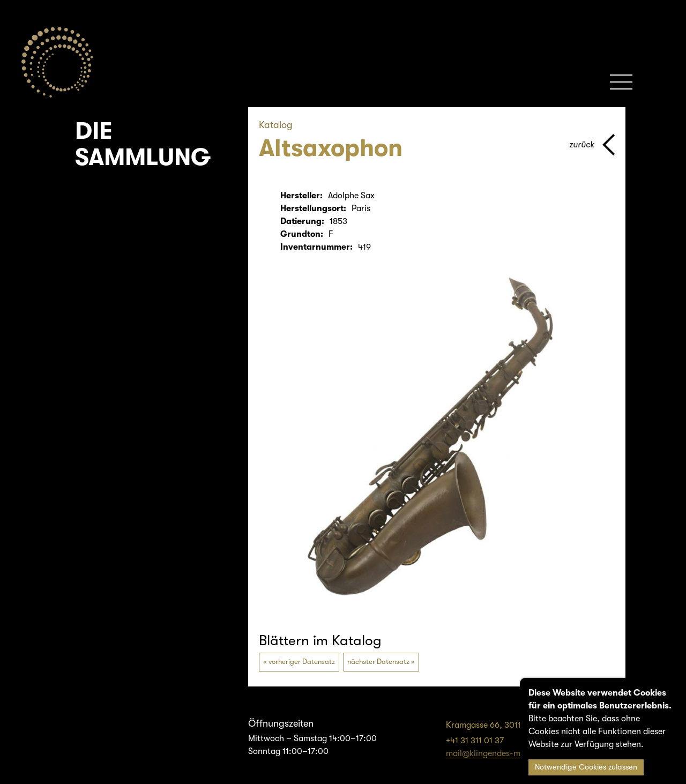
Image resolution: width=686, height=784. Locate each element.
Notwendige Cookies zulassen (586, 767)
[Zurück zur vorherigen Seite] (592, 145)
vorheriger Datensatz (302, 662)
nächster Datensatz (378, 662)
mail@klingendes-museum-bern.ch (512, 753)
